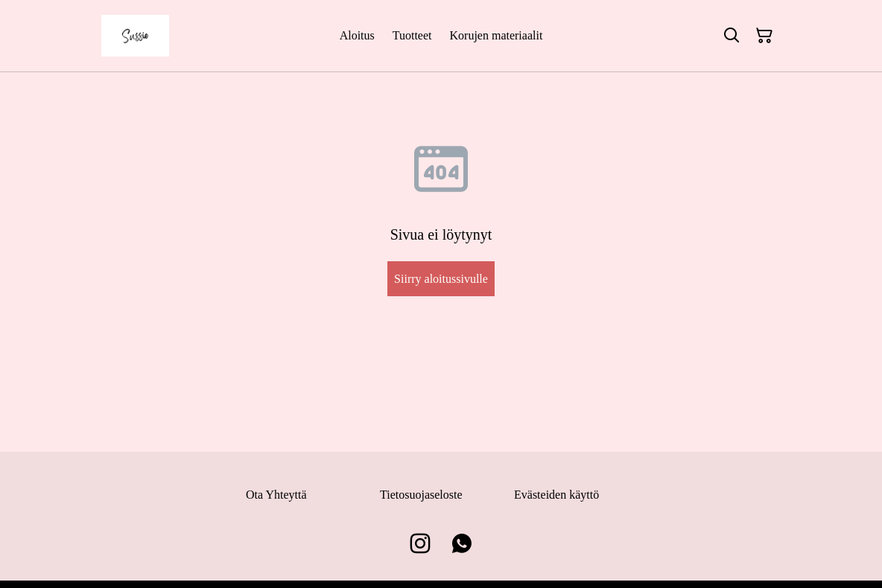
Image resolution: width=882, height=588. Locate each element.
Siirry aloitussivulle (441, 279)
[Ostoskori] (764, 36)
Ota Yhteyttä (276, 495)
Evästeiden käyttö (556, 495)
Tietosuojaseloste (421, 495)
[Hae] (732, 36)
